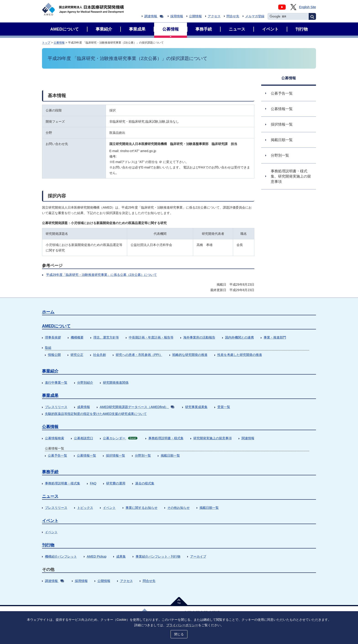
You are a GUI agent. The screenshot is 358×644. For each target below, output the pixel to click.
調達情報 (154, 16)
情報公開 (54, 355)
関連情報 (248, 438)
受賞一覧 (224, 407)
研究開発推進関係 (116, 383)
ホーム (48, 312)
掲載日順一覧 (170, 455)
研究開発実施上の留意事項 (213, 438)
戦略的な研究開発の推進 (190, 355)
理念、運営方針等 (106, 337)
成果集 (121, 556)
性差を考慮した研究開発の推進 (240, 355)
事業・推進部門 (275, 337)
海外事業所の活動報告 (199, 337)
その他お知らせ (179, 508)
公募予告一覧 (58, 455)
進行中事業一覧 (56, 383)
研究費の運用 (116, 483)
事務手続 (50, 472)
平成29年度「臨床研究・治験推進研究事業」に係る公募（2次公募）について (101, 275)
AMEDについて (56, 326)
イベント (109, 508)
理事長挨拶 (53, 337)
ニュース (50, 496)
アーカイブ (198, 556)
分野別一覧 (143, 455)
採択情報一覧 (116, 455)
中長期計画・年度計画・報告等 (151, 337)
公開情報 (195, 16)
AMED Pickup (97, 556)
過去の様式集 (145, 483)
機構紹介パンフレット (61, 556)
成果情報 (84, 407)
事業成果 (50, 396)
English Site (308, 7)
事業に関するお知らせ (142, 508)
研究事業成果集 (196, 407)
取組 (48, 348)
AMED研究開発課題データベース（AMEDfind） (137, 407)
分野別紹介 (85, 383)
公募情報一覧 (87, 455)
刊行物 (48, 545)
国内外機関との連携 (240, 337)
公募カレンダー (120, 438)
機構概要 (77, 337)
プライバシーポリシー (182, 625)
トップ (46, 43)
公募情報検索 (55, 438)
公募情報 (59, 43)
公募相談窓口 (84, 438)
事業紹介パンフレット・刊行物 (158, 556)
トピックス (85, 508)
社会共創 (100, 355)
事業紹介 (50, 371)
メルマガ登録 (255, 16)
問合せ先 (233, 16)
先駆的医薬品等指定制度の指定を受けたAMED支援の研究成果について (96, 414)
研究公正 (77, 355)
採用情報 (177, 16)
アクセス (214, 16)
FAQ (93, 483)
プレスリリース (56, 407)
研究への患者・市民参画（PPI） (139, 355)
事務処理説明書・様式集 (166, 438)
